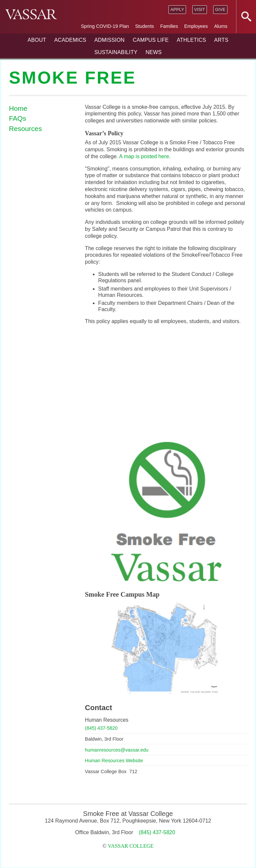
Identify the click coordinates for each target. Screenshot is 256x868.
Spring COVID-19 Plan (105, 26)
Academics (70, 40)
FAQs (18, 118)
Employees (196, 26)
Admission (110, 40)
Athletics (191, 40)
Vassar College (131, 846)
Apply (177, 9)
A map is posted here (144, 156)
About (37, 40)
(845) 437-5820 (101, 728)
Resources (25, 129)
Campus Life (151, 40)
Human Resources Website (114, 761)
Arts (221, 40)
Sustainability (116, 52)
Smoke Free (73, 78)
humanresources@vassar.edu (117, 750)
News (154, 52)
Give (220, 9)
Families (169, 26)
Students (145, 26)
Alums (221, 26)
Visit (199, 9)
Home (18, 108)
